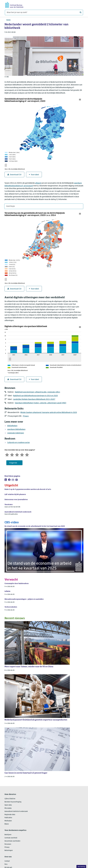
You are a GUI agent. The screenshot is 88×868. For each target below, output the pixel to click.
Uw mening (81, 867)
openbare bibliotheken (16, 429)
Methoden (8, 821)
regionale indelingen (16, 433)
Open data (8, 805)
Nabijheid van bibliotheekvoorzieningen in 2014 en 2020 (35, 396)
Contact (7, 861)
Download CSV (14, 175)
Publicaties (8, 818)
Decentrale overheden (12, 841)
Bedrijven (8, 835)
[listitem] (6, 480)
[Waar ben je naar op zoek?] (44, 12)
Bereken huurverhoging (13, 802)
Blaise (7, 824)
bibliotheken (12, 426)
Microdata (8, 808)
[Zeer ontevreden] (7, 454)
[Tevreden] (22, 454)
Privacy (26, 416)
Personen (8, 844)
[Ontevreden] (12, 454)
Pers (6, 864)
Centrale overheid (11, 838)
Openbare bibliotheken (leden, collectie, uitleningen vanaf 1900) (41, 403)
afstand (38, 183)
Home (8, 20)
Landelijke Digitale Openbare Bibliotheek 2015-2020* (34, 399)
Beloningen (9, 850)
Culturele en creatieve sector (19, 443)
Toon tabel (34, 175)
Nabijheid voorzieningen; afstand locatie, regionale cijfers (37, 392)
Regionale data (10, 815)
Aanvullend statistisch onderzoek (16, 811)
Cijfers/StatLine (10, 799)
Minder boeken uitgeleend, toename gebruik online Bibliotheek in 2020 (49, 413)
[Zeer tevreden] (27, 454)
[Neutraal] (17, 454)
